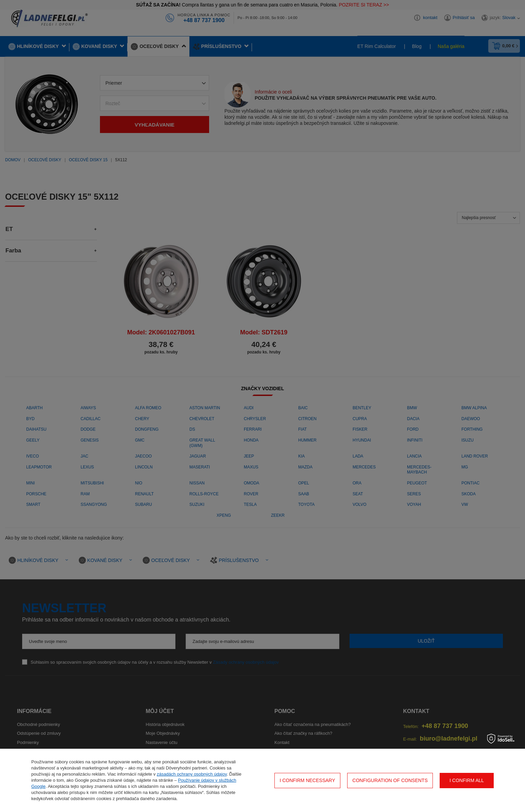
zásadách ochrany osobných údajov (192, 774)
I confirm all (467, 780)
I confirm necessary (307, 780)
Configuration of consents (390, 780)
